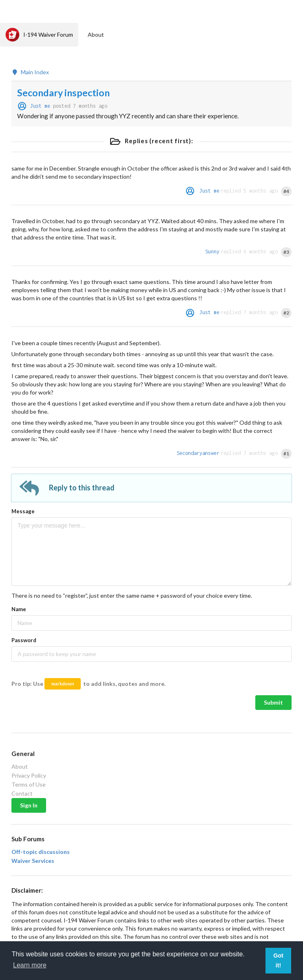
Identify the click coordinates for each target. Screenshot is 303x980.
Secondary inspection (63, 93)
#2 (286, 313)
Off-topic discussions (41, 852)
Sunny (212, 252)
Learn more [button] (30, 965)
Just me (40, 106)
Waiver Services (33, 861)
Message (23, 511)
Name (19, 609)
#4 (286, 191)
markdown (63, 684)
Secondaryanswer (198, 453)
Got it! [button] (278, 960)
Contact (22, 793)
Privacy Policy (29, 775)
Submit (273, 702)
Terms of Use (29, 784)
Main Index (30, 72)
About (96, 34)
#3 (286, 252)
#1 (286, 453)
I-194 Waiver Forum (39, 35)
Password (24, 640)
